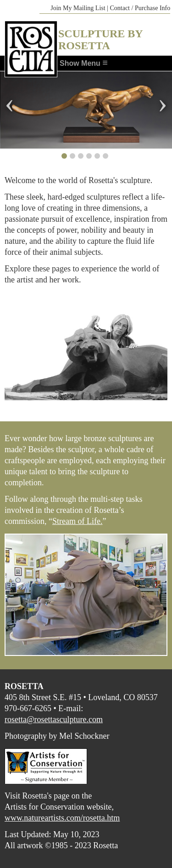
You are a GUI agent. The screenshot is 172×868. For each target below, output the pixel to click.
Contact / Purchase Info (140, 8)
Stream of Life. (77, 521)
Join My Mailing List (78, 8)
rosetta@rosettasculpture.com (54, 719)
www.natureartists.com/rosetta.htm (62, 818)
